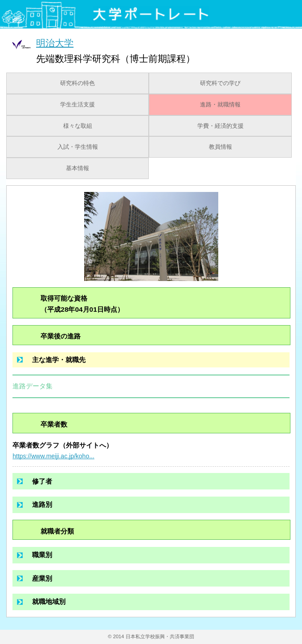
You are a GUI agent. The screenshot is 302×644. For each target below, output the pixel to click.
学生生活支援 (78, 105)
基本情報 (78, 168)
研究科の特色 (78, 83)
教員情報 (220, 147)
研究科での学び (220, 83)
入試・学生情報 (78, 147)
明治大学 (55, 43)
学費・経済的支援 (220, 126)
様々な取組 (78, 126)
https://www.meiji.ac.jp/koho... (53, 456)
